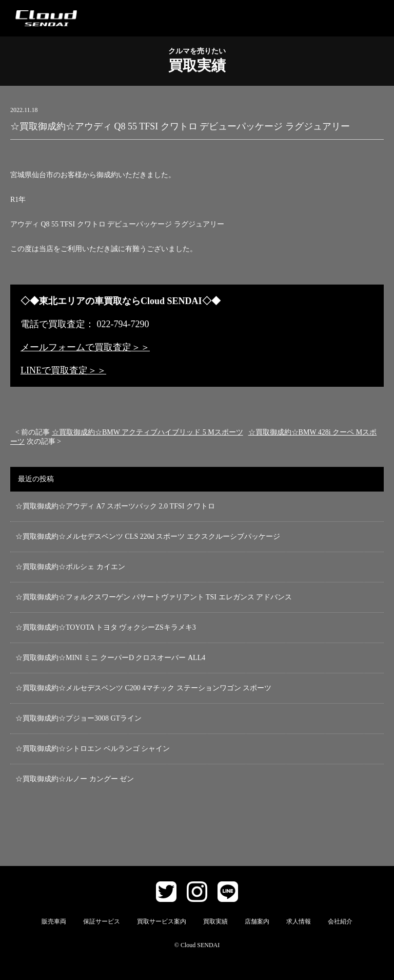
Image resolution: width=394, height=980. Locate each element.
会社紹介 (340, 921)
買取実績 (215, 921)
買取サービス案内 (162, 921)
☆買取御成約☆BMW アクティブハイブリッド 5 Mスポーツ (147, 432)
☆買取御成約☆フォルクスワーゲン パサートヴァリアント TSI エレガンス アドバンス (154, 597)
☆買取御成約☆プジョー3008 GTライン (78, 718)
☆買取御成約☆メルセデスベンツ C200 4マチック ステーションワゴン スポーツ (143, 688)
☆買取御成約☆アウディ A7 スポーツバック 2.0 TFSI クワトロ (115, 506)
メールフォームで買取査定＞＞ (85, 347)
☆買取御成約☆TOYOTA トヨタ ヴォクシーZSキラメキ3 (106, 627)
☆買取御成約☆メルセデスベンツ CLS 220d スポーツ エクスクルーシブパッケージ (148, 536)
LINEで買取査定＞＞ (63, 370)
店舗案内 (257, 921)
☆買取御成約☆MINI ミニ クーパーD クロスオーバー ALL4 (110, 658)
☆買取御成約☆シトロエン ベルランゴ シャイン (93, 749)
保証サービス (102, 921)
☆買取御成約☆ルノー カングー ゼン (75, 779)
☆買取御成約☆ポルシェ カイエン (70, 567)
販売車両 (54, 921)
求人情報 (299, 921)
